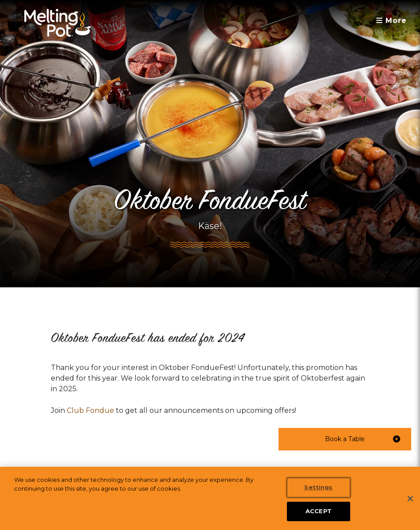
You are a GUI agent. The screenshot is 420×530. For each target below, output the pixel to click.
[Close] (410, 499)
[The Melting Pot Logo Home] (57, 23)
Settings (318, 487)
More (391, 21)
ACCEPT (319, 511)
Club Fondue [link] (90, 410)
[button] (345, 439)
